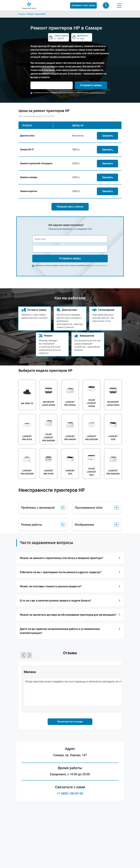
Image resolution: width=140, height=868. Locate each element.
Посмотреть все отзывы (70, 722)
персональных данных (97, 93)
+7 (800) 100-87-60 (70, 794)
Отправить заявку (91, 85)
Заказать (107, 136)
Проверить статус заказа (83, 5)
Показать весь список (70, 207)
